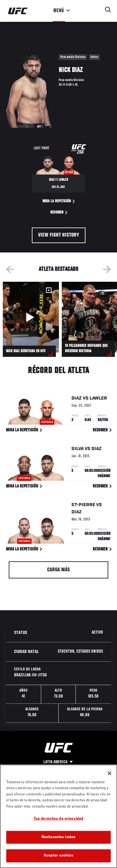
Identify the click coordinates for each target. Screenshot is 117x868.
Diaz (77, 399)
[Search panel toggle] (108, 10)
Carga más (58, 570)
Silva (78, 450)
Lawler (98, 399)
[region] (58, 816)
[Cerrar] (110, 773)
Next (107, 269)
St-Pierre (83, 506)
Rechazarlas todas (58, 837)
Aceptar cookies (59, 856)
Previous (10, 269)
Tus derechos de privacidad (58, 819)
